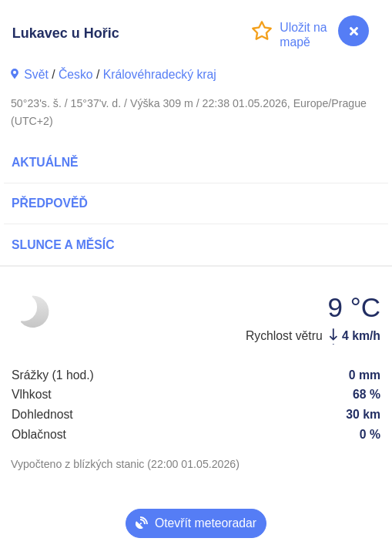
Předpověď (50, 203)
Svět (36, 74)
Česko (76, 74)
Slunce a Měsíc (63, 245)
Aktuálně (45, 162)
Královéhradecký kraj (160, 74)
